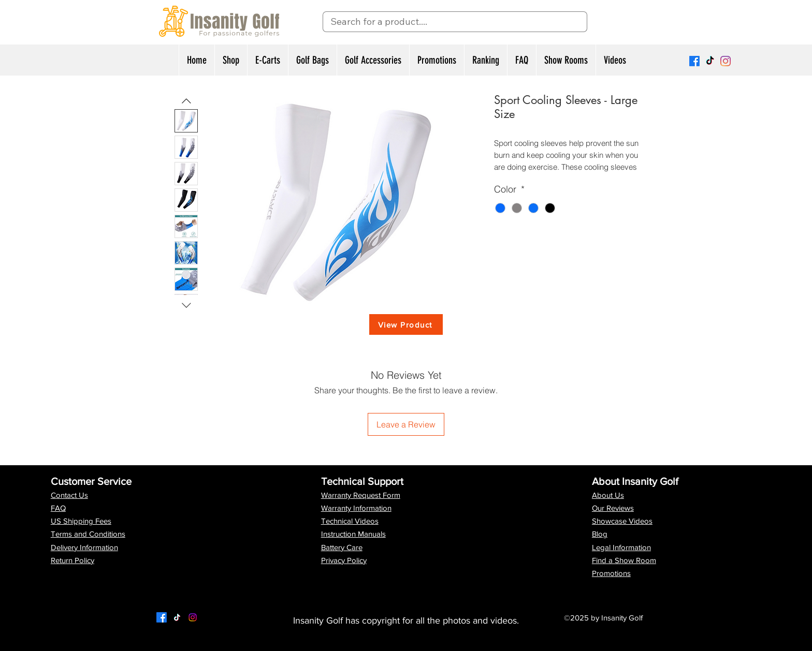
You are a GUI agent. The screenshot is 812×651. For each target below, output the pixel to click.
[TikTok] (710, 61)
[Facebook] (694, 61)
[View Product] (406, 324)
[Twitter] (177, 617)
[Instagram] (726, 61)
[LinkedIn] (193, 617)
